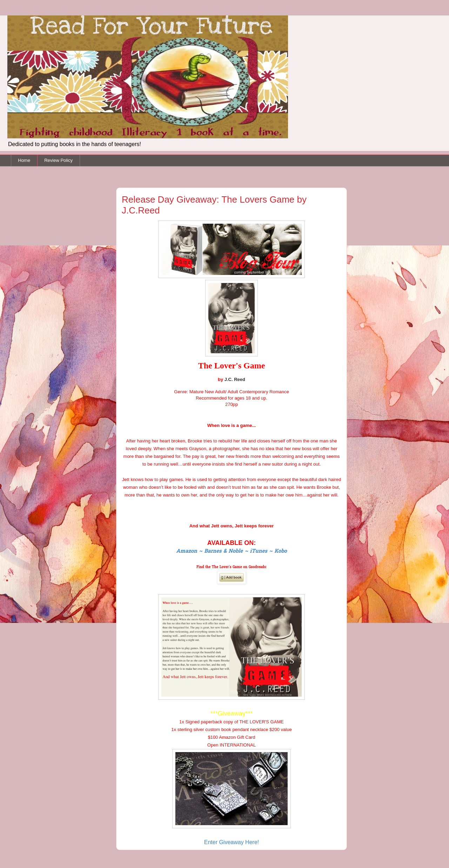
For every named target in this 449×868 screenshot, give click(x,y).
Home (24, 160)
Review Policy (58, 160)
